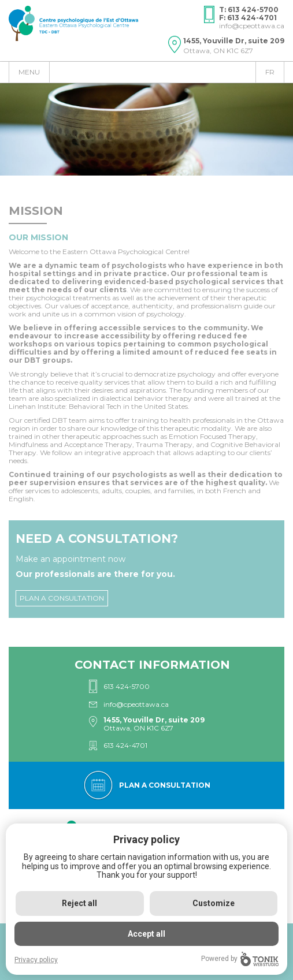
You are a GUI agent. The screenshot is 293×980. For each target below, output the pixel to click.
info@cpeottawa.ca (252, 26)
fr (270, 72)
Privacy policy (36, 960)
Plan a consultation (62, 598)
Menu (29, 72)
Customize (214, 903)
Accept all (146, 934)
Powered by (240, 959)
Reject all (79, 903)
